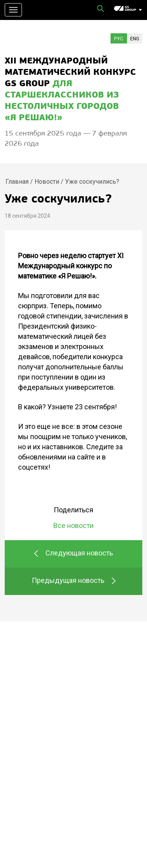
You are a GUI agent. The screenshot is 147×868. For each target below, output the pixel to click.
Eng (135, 39)
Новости (47, 182)
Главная (17, 182)
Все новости (73, 525)
